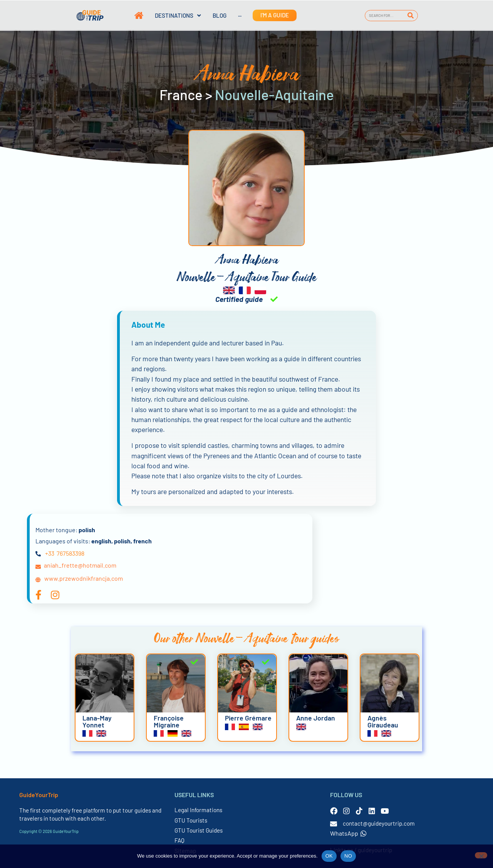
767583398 (70, 553)
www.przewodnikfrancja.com (84, 578)
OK (329, 856)
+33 (50, 553)
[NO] (481, 855)
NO (348, 856)
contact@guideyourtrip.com (379, 823)
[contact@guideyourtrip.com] (334, 824)
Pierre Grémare (248, 718)
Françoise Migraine (169, 721)
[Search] (411, 16)
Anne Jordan (316, 718)
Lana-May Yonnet (97, 721)
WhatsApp (348, 833)
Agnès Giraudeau (383, 721)
